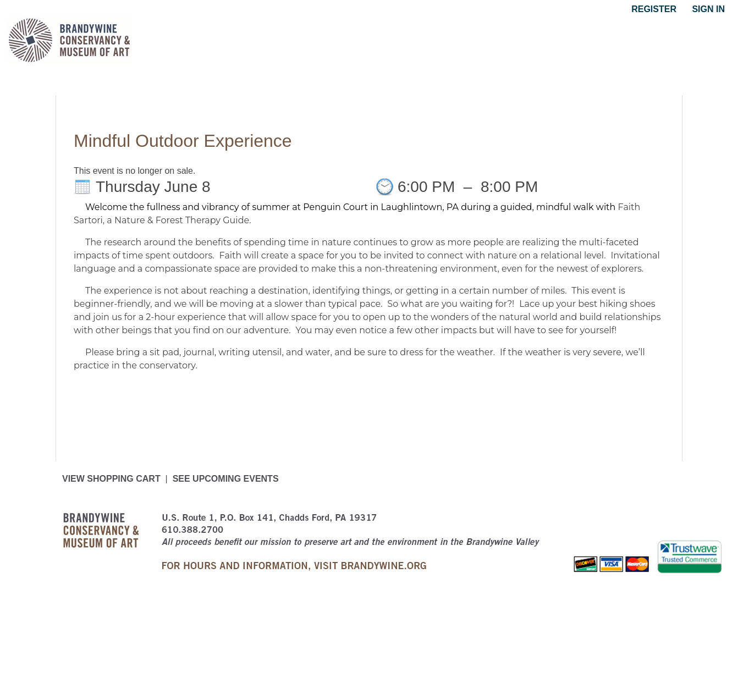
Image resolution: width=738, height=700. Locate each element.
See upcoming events (226, 479)
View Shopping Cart (111, 479)
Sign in (708, 9)
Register (654, 9)
